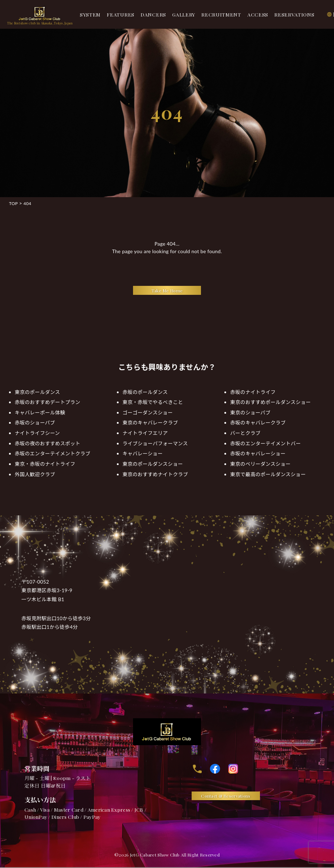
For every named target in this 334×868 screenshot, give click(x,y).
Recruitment (221, 14)
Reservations (294, 14)
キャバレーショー (143, 453)
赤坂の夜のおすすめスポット (47, 443)
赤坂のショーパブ (35, 423)
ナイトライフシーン (37, 433)
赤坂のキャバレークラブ (258, 423)
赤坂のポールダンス (145, 392)
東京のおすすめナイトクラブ (155, 474)
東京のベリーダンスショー (260, 464)
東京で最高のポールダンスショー (268, 474)
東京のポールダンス (37, 392)
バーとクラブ (245, 433)
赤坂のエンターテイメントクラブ (52, 453)
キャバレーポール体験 (40, 412)
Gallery (184, 14)
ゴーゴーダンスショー (148, 412)
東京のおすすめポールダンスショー (270, 402)
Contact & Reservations (226, 796)
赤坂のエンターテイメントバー (265, 443)
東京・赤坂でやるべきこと (153, 402)
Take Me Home (167, 291)
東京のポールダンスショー (153, 464)
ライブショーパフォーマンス (155, 443)
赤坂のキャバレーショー (258, 453)
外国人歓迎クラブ (35, 474)
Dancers (153, 14)
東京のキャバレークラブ (150, 423)
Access (258, 14)
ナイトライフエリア (145, 433)
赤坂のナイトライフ (253, 392)
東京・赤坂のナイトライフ (45, 464)
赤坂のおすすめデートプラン (47, 402)
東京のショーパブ (250, 412)
